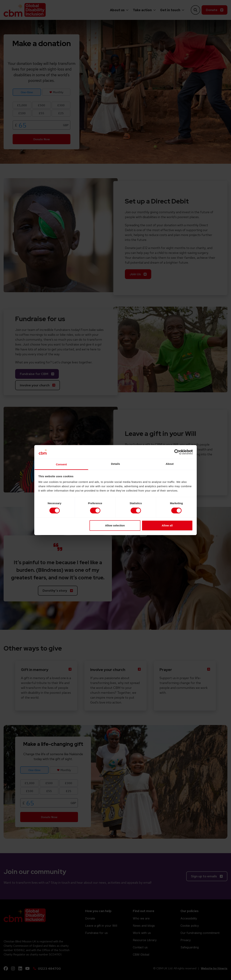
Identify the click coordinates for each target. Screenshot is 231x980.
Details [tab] (115, 464)
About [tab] (170, 464)
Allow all (167, 525)
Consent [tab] (61, 464)
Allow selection (115, 525)
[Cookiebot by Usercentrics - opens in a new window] (177, 452)
